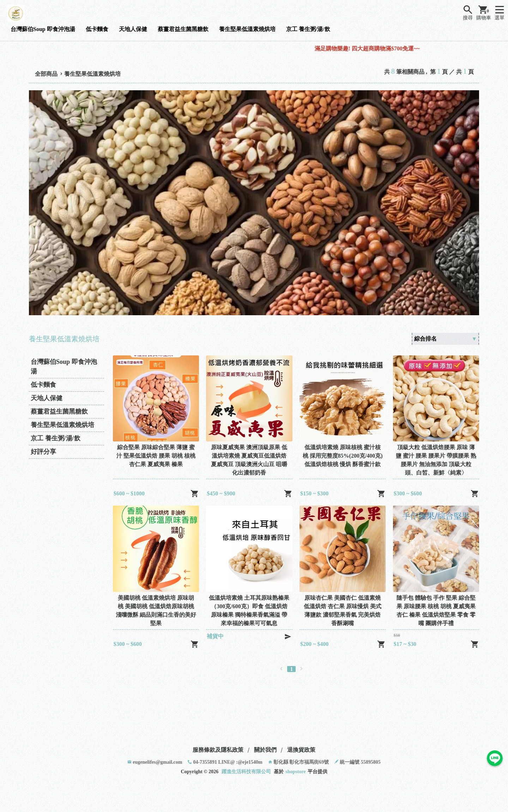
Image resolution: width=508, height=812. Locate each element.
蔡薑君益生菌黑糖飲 (183, 29)
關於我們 (265, 750)
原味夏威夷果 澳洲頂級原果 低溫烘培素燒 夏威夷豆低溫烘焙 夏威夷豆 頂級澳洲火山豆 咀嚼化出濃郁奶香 (249, 460)
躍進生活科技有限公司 (246, 772)
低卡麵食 (97, 29)
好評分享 (43, 452)
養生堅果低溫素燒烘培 (247, 29)
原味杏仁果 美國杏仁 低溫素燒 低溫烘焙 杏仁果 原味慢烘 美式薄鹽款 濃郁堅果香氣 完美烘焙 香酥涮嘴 (343, 610)
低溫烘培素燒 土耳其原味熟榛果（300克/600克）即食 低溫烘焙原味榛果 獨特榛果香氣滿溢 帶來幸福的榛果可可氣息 (249, 610)
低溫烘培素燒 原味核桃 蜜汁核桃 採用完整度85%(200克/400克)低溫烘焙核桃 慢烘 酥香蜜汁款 (343, 456)
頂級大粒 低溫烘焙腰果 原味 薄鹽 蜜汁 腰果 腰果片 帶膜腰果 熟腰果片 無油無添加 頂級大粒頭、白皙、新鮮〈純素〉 (436, 460)
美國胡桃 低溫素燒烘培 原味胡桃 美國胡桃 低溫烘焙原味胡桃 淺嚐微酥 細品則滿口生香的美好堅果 (156, 610)
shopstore (295, 772)
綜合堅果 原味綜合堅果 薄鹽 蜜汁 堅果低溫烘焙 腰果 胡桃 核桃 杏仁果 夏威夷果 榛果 (156, 456)
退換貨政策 (301, 750)
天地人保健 (133, 29)
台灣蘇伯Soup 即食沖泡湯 (43, 29)
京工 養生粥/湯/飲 (308, 29)
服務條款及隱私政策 (218, 750)
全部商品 (46, 74)
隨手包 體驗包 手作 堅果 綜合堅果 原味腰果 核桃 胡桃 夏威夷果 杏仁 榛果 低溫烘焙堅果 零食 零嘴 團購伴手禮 (436, 610)
